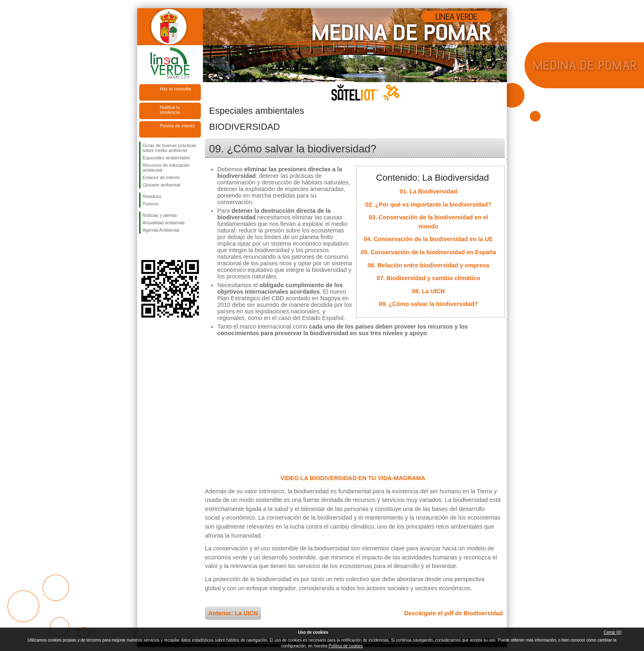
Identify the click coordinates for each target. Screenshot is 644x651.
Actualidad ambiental (163, 223)
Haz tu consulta (175, 89)
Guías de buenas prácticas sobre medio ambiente (169, 148)
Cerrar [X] (613, 632)
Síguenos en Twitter (158, 247)
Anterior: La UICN (233, 613)
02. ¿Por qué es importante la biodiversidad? (428, 205)
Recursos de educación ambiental (166, 168)
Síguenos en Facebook (144, 247)
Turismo (151, 204)
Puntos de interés (177, 126)
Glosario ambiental (161, 185)
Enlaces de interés (161, 177)
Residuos (152, 196)
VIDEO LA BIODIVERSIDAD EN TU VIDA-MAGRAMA (353, 478)
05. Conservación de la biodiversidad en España (428, 252)
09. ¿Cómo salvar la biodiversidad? (428, 304)
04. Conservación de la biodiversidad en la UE (428, 239)
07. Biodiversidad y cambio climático (428, 278)
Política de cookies (346, 646)
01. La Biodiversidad (428, 191)
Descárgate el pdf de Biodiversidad (453, 613)
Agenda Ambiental (161, 230)
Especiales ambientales (166, 158)
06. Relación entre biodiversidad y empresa (428, 265)
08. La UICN (428, 291)
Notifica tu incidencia (170, 110)
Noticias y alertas (160, 215)
